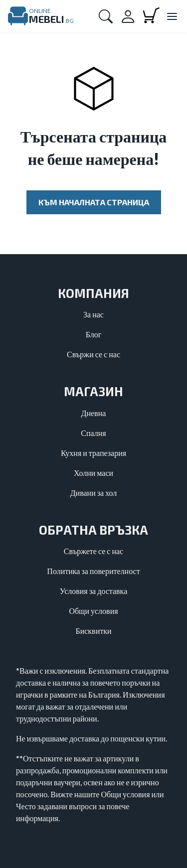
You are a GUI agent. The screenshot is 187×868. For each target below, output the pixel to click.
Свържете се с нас (93, 551)
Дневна (94, 413)
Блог (94, 334)
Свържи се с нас (93, 354)
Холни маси (93, 473)
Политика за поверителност (93, 571)
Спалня (93, 433)
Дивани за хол (94, 493)
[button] (106, 16)
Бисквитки (93, 631)
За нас (93, 314)
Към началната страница (94, 202)
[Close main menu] (172, 17)
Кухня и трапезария (93, 453)
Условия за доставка (94, 591)
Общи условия (93, 611)
